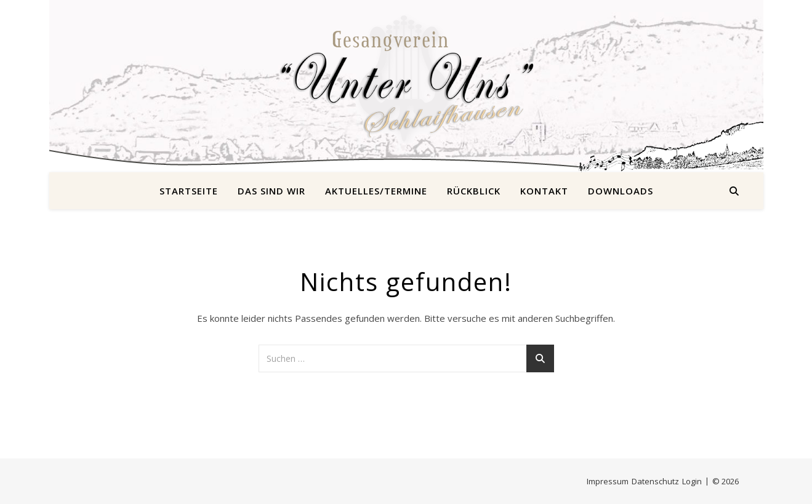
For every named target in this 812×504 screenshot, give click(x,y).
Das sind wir (271, 191)
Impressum (608, 481)
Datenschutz (655, 481)
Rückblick (474, 191)
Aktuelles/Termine (376, 191)
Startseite (189, 191)
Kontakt (544, 191)
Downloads (621, 191)
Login (692, 481)
